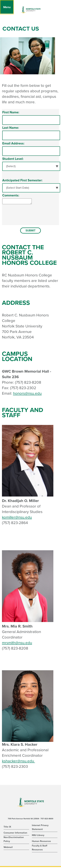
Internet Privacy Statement (40, 828)
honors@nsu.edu (27, 394)
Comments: (11, 195)
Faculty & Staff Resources (40, 849)
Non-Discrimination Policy (14, 840)
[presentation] (27, 219)
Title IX (7, 828)
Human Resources (41, 842)
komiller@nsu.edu (17, 518)
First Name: (11, 112)
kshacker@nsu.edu (18, 762)
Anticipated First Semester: (22, 180)
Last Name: (11, 128)
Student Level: (13, 159)
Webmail (8, 848)
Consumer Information (15, 834)
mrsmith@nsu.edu (17, 644)
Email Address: (13, 143)
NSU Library (38, 836)
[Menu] (7, 7)
